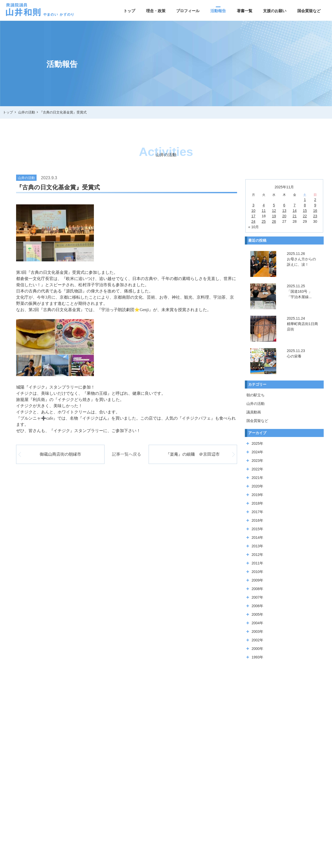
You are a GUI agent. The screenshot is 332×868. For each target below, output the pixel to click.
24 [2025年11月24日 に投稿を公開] (253, 221)
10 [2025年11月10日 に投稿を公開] (253, 211)
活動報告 (218, 11)
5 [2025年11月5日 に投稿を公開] (274, 205)
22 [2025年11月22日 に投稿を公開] (305, 216)
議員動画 (254, 412)
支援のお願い (275, 11)
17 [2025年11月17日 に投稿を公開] (253, 216)
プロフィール (188, 11)
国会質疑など (309, 11)
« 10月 (254, 227)
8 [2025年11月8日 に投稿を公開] (305, 205)
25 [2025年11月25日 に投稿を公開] (264, 221)
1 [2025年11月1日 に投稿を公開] (305, 200)
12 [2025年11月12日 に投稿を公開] (274, 211)
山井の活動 (255, 404)
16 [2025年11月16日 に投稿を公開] (315, 211)
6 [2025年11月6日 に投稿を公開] (284, 205)
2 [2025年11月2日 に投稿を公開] (315, 200)
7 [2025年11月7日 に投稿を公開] (295, 205)
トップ (129, 11)
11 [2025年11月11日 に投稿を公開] (264, 211)
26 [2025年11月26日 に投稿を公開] (274, 221)
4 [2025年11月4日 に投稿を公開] (264, 205)
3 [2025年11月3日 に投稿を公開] (253, 205)
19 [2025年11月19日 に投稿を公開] (274, 216)
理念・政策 (156, 11)
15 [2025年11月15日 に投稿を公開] (305, 211)
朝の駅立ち (255, 395)
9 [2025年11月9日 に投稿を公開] (315, 205)
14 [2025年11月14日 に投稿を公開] (295, 211)
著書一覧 (245, 11)
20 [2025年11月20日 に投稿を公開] (284, 216)
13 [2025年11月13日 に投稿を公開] (284, 211)
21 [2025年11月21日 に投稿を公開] (295, 216)
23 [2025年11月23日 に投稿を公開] (315, 216)
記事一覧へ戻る (127, 454)
